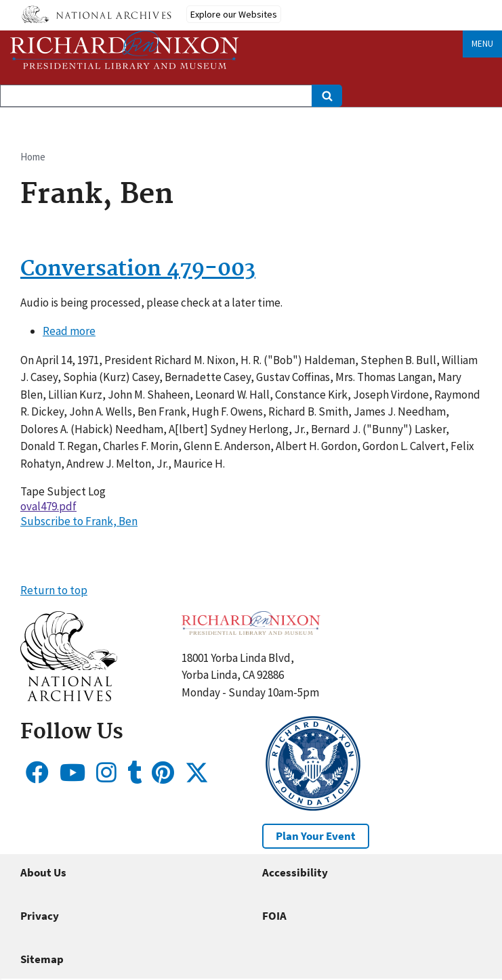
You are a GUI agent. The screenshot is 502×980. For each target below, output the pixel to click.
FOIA (274, 916)
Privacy (40, 916)
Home (33, 157)
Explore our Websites (234, 14)
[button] (69, 697)
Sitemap (42, 959)
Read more (69, 331)
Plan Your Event (316, 836)
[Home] (125, 50)
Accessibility (295, 872)
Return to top (54, 590)
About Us (43, 872)
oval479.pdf (48, 506)
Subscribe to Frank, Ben (79, 521)
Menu (482, 44)
